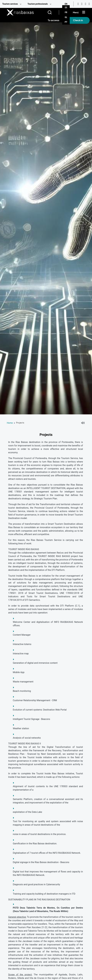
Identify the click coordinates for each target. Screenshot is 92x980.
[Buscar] (53, 12)
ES (66, 7)
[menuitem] (13, 4)
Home (10, 423)
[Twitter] (89, 4)
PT (66, 22)
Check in (78, 20)
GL (66, 17)
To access (53, 20)
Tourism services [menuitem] (10, 4)
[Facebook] (86, 4)
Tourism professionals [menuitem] (38, 4)
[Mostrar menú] (84, 12)
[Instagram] (82, 4)
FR (66, 12)
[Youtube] (78, 4)
